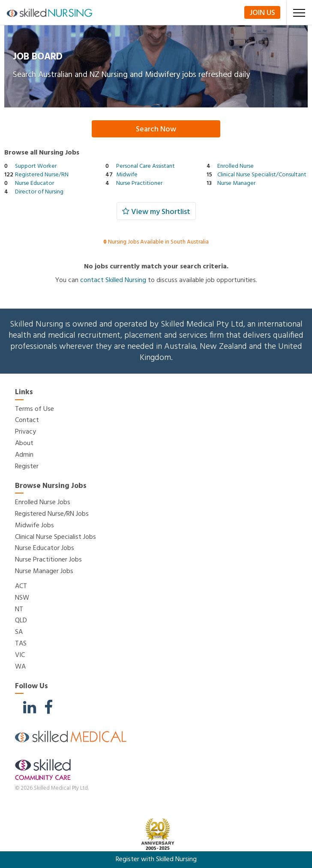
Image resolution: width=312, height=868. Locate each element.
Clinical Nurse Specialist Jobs (55, 537)
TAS (21, 644)
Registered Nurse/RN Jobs (52, 514)
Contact (27, 420)
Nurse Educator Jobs (45, 548)
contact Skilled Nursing (113, 280)
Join (262, 13)
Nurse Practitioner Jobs (48, 560)
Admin (24, 455)
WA (20, 667)
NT (19, 609)
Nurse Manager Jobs (44, 571)
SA (19, 632)
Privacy (25, 432)
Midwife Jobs (34, 526)
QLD (21, 621)
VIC (20, 655)
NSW (22, 598)
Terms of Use (34, 409)
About (24, 443)
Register (27, 467)
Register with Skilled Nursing (156, 859)
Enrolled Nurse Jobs (43, 502)
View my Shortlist (156, 212)
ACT (21, 586)
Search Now (156, 129)
